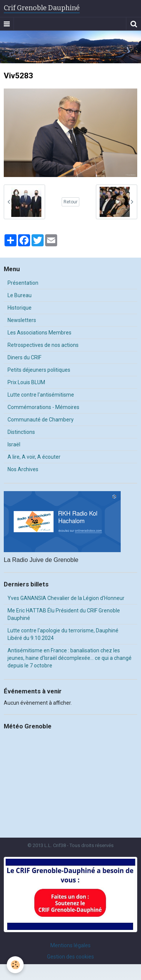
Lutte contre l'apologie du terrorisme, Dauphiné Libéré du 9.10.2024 (63, 634)
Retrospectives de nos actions (43, 345)
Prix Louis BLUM (26, 382)
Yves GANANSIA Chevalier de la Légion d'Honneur (66, 598)
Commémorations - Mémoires (43, 407)
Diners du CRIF (24, 357)
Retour (70, 202)
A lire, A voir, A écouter (34, 457)
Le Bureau (20, 295)
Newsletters (22, 320)
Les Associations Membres (39, 333)
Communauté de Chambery (41, 420)
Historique (20, 308)
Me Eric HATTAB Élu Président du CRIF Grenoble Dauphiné (64, 614)
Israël (14, 444)
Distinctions (21, 432)
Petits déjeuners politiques (39, 370)
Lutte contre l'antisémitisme (41, 395)
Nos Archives (23, 469)
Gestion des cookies (70, 957)
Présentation (23, 283)
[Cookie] (15, 965)
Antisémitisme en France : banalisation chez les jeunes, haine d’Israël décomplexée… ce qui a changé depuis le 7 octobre (70, 658)
